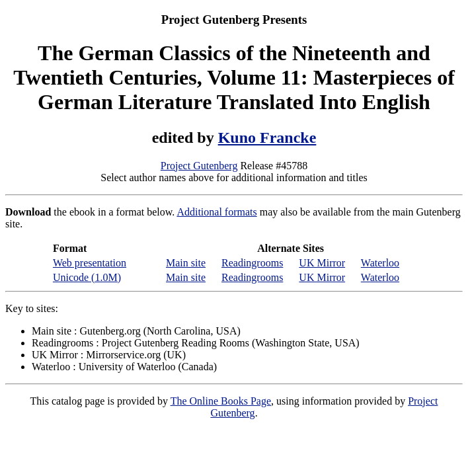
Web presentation (90, 263)
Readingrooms (252, 263)
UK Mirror (322, 263)
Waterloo (380, 263)
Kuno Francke (267, 138)
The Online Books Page (221, 401)
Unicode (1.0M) (87, 277)
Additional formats (216, 212)
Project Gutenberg (199, 166)
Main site (186, 263)
